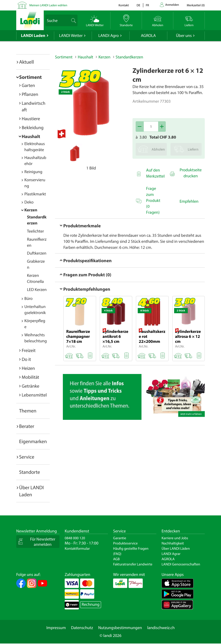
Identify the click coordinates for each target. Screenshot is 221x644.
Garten (28, 85)
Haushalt (31, 136)
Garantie (120, 538)
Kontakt (124, 5)
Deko (29, 202)
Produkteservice (125, 543)
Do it (26, 359)
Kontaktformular (77, 548)
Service (27, 457)
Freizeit (29, 350)
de (139, 5)
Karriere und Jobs (175, 538)
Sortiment (30, 77)
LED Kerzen (37, 290)
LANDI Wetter (71, 36)
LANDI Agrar (171, 554)
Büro (28, 299)
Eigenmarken (33, 441)
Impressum (56, 628)
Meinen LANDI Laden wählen (48, 5)
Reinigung (33, 172)
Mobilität (30, 377)
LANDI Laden (33, 36)
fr (147, 5)
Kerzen (31, 210)
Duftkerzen (37, 253)
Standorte (30, 472)
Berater (27, 426)
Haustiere (31, 119)
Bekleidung (33, 127)
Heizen (28, 368)
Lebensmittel (34, 395)
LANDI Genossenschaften (181, 564)
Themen (28, 411)
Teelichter (35, 231)
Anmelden (172, 5)
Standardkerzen (129, 57)
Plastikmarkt (35, 194)
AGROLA (148, 36)
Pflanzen (30, 94)
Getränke (31, 386)
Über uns (184, 36)
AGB (116, 559)
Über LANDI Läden (176, 548)
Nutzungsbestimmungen (120, 628)
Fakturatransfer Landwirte (133, 564)
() (196, 5)
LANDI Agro (108, 36)
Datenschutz (82, 628)
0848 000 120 (75, 538)
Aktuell (26, 62)
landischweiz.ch (161, 628)
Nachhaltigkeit (173, 543)
